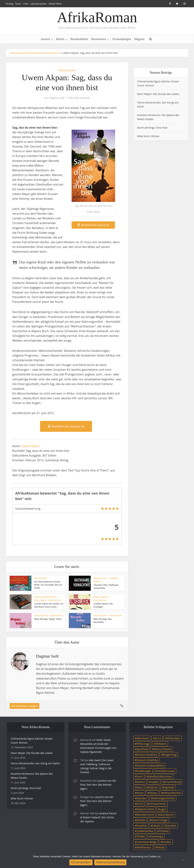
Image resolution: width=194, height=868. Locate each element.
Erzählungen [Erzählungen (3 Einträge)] (144, 771)
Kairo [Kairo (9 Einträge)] (140, 787)
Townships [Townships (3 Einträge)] (157, 836)
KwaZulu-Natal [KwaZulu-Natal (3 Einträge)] (145, 809)
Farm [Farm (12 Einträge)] (140, 776)
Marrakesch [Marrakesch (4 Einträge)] (167, 815)
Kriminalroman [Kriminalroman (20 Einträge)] (157, 804)
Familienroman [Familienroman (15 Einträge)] (166, 771)
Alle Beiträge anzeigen (25, 706)
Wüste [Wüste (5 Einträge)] (161, 847)
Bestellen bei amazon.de (93, 225)
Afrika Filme (55, 4)
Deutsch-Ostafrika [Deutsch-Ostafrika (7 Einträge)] (147, 760)
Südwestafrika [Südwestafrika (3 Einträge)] (145, 831)
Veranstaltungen (122, 39)
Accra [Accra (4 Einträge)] (158, 738)
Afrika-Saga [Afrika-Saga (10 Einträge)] (143, 744)
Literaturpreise (38, 4)
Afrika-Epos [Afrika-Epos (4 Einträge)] (173, 738)
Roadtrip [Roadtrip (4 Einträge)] (142, 826)
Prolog (10, 4)
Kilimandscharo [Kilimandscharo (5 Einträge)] (172, 793)
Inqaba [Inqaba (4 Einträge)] (155, 782)
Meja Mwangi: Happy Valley (48, 619)
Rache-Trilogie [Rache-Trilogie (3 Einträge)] (159, 820)
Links (26, 4)
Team (18, 4)
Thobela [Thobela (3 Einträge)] (164, 831)
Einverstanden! (81, 862)
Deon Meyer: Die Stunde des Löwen (158, 94)
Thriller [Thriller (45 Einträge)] (141, 836)
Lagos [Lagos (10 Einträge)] (163, 809)
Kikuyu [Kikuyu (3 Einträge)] (153, 793)
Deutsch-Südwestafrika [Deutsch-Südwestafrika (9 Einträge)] (150, 766)
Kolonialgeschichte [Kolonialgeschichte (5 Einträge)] (164, 798)
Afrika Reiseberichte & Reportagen (45, 599)
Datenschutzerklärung (110, 862)
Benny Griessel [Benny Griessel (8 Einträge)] (163, 749)
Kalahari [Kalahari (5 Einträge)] (153, 787)
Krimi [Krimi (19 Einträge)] (140, 804)
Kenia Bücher (41, 615)
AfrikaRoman (97, 17)
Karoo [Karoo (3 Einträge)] (140, 793)
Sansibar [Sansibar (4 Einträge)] (171, 826)
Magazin (139, 39)
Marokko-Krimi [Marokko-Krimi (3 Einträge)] (145, 815)
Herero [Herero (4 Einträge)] (141, 782)
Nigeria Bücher (101, 597)
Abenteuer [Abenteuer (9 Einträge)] (143, 738)
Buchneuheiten (79, 39)
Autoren (45, 39)
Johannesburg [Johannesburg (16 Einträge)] (172, 782)
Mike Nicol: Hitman (148, 136)
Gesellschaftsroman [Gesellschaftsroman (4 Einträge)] (160, 776)
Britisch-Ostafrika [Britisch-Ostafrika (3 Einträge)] (147, 755)
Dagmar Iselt (57, 98)
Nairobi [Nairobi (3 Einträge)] (141, 820)
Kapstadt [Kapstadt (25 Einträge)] (169, 787)
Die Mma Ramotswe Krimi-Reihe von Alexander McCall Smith (48, 585)
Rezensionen (99, 39)
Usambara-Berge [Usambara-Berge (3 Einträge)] (146, 842)
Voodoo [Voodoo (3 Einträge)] (167, 842)
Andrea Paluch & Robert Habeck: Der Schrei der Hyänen (98, 817)
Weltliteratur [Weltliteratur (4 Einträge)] (144, 847)
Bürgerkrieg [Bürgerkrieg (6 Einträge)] (169, 755)
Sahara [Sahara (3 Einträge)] (156, 826)
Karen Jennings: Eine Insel (152, 128)
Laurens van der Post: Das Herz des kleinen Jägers (98, 785)
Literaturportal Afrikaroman (26, 53)
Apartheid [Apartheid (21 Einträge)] (142, 749)
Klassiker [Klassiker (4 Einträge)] (142, 798)
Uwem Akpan (31, 446)
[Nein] (183, 860)
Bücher (60, 39)
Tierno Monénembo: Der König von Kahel (35, 763)
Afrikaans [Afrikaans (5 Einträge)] (161, 744)
